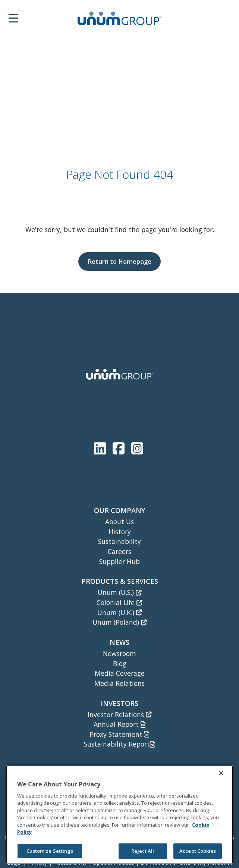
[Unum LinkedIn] (101, 447)
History (120, 532)
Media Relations (119, 683)
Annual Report (119, 724)
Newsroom (119, 653)
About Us (119, 522)
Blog (120, 663)
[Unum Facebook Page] (120, 447)
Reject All (143, 851)
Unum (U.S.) (119, 592)
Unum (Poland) (119, 622)
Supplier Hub (119, 561)
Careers (119, 551)
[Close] (221, 773)
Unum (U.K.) (119, 612)
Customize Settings (50, 851)
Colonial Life (119, 602)
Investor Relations (119, 715)
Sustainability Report (119, 744)
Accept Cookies (198, 851)
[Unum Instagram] (137, 447)
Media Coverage (120, 673)
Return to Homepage (119, 261)
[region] (119, 815)
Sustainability (119, 541)
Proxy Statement (119, 734)
